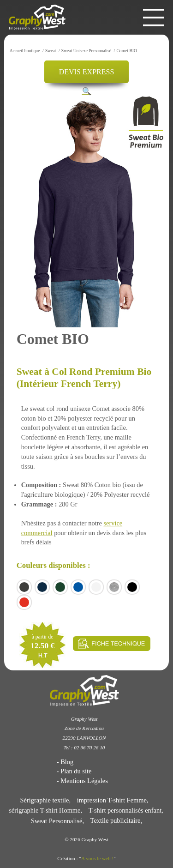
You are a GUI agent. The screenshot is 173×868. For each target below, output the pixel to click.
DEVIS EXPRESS (87, 72)
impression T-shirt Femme (112, 800)
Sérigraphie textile (45, 800)
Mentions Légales (84, 781)
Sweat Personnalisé (57, 821)
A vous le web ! (97, 858)
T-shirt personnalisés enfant (125, 810)
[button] (87, 91)
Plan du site (76, 771)
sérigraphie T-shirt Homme (45, 810)
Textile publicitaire (116, 821)
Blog (67, 762)
